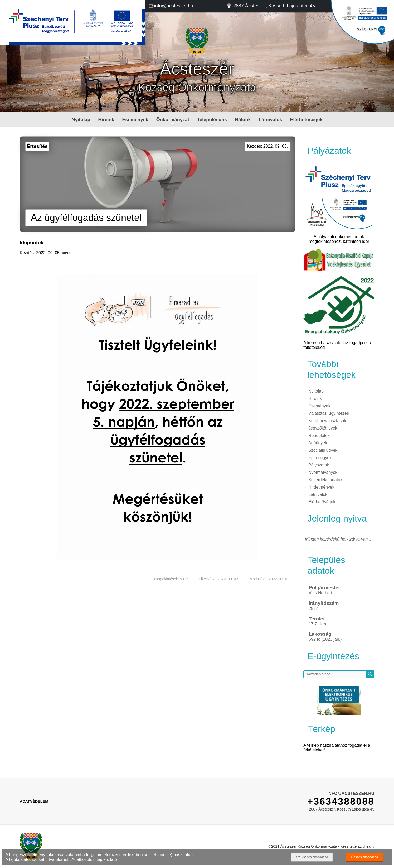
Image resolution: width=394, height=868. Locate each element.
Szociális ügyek (323, 450)
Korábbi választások (327, 421)
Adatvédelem (34, 801)
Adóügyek (318, 443)
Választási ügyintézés (329, 413)
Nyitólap (81, 120)
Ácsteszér (197, 69)
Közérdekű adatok (325, 480)
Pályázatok (319, 465)
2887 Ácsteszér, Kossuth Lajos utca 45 (271, 6)
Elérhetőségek (306, 120)
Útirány (368, 846)
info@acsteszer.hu (171, 6)
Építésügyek (320, 458)
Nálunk (243, 120)
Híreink (106, 120)
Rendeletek (319, 435)
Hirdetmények (321, 487)
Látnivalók (270, 120)
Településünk (212, 120)
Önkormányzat (173, 120)
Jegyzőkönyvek (323, 428)
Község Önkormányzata (197, 87)
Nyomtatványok (323, 472)
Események (135, 120)
